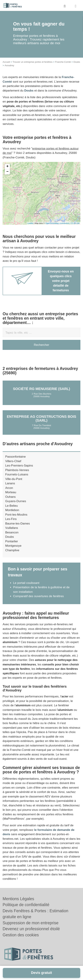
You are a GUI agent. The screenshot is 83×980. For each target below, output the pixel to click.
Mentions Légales (18, 899)
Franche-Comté (63, 62)
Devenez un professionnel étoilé (31, 929)
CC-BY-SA (75, 223)
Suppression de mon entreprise (31, 923)
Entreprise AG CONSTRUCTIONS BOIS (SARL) (41, 418)
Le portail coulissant (26, 583)
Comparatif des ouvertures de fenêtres (38, 596)
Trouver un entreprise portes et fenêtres (33, 62)
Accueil (6, 62)
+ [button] (7, 167)
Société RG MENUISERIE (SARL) (41, 389)
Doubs (77, 62)
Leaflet (30, 223)
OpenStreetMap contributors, (58, 223)
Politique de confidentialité (26, 905)
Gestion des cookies (21, 935)
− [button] (7, 172)
